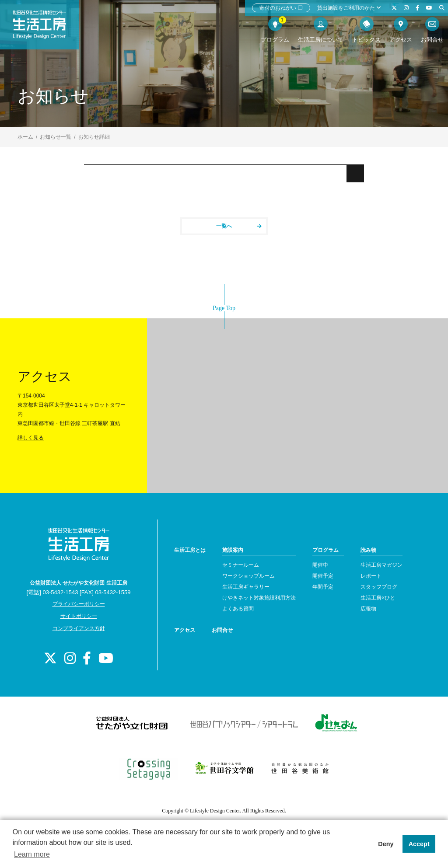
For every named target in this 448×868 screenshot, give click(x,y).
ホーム (25, 137)
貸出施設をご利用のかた (349, 8)
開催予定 (323, 576)
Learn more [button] (32, 854)
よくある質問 (238, 609)
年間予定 (323, 587)
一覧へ (239, 226)
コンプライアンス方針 (79, 628)
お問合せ (222, 630)
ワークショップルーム (248, 576)
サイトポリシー (79, 616)
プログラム (325, 550)
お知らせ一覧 (56, 137)
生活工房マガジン (381, 565)
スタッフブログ (379, 587)
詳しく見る (31, 438)
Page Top (224, 308)
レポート (371, 576)
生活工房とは (190, 550)
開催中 (320, 565)
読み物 (368, 550)
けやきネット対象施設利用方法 (259, 598)
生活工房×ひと (378, 598)
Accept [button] (419, 844)
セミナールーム (241, 565)
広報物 (368, 609)
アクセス (185, 630)
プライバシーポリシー (79, 604)
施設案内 (233, 550)
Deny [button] (386, 844)
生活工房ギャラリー (246, 587)
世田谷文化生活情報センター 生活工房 (47, 29)
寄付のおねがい (281, 8)
